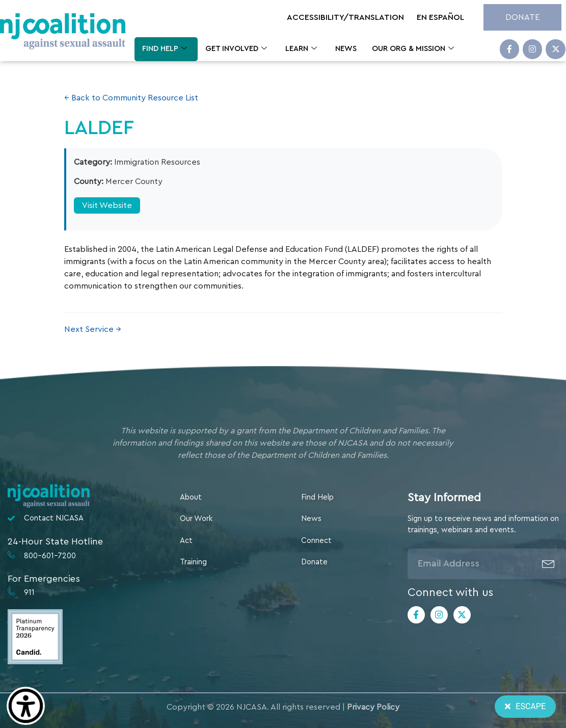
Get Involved (236, 49)
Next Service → (93, 329)
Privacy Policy (373, 707)
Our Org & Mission (413, 49)
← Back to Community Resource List (131, 98)
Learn (301, 49)
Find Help (165, 49)
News (346, 49)
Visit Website (107, 205)
